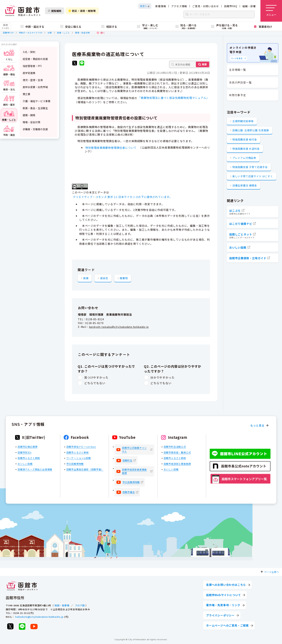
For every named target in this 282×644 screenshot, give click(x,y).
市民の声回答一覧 (240, 82)
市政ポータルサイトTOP (31, 33)
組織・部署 (249, 6)
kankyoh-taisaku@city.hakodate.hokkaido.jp (119, 327)
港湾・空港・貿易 (33, 80)
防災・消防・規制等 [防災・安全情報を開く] (82, 11)
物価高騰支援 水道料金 (246, 149)
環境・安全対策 (82, 33)
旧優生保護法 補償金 (245, 185)
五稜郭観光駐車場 (243, 121)
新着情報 (161, 6)
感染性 (104, 278)
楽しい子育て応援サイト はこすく (253, 176)
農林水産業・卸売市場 (35, 87)
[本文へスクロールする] (145, 6)
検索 (204, 64)
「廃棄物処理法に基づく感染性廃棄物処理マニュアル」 (173, 98)
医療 (86, 278)
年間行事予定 (237, 95)
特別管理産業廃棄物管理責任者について (112, 147)
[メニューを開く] (271, 11)
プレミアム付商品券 (244, 158)
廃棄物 (124, 278)
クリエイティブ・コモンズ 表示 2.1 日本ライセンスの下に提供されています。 (122, 197)
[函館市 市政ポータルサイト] (23, 11)
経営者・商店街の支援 (35, 59)
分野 (50, 33)
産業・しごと (63, 33)
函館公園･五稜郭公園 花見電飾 (251, 130)
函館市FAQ (231, 6)
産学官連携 (29, 73)
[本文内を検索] (190, 64)
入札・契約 (29, 52)
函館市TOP (8, 33)
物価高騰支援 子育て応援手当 (250, 167)
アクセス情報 (179, 6)
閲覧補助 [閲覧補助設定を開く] (55, 11)
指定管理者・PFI (32, 66)
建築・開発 (29, 115)
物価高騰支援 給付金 (245, 139)
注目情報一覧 (237, 70)
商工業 (26, 94)
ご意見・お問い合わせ (206, 6)
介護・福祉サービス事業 (37, 101)
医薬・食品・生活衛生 (35, 108)
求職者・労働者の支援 (35, 129)
